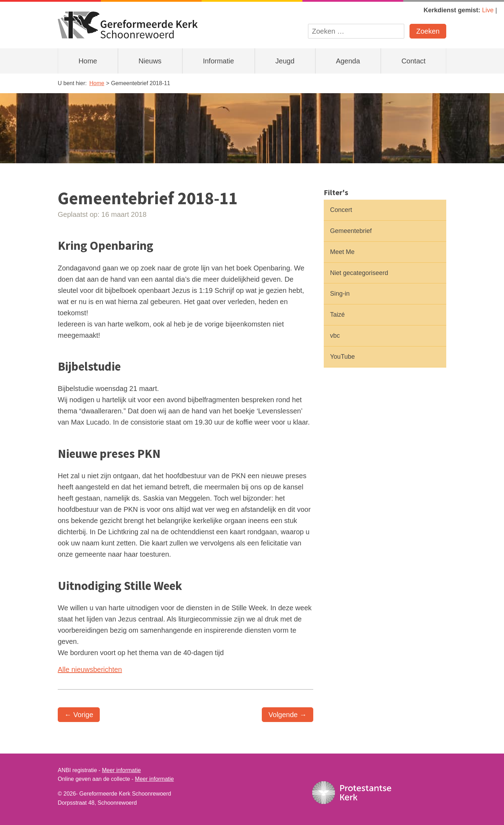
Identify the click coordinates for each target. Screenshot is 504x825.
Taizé (337, 315)
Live (488, 10)
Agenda (348, 61)
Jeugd (285, 61)
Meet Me (342, 252)
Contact (414, 61)
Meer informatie (121, 770)
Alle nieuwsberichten (90, 669)
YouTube (342, 357)
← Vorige (79, 715)
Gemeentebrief (351, 231)
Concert (341, 210)
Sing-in (340, 294)
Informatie (219, 61)
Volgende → (288, 715)
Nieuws (150, 61)
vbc (335, 336)
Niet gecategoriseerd (359, 273)
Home (88, 61)
